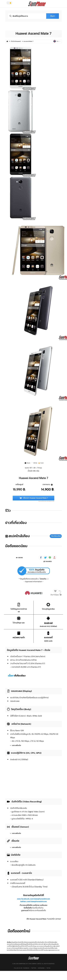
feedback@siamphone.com (52, 950)
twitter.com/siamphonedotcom (33, 901)
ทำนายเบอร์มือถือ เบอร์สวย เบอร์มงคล (33, 905)
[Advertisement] (33, 779)
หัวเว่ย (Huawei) (16, 41)
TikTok (48, 968)
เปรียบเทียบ (56, 536)
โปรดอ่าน (43, 579)
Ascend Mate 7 (28, 41)
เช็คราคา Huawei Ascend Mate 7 (34, 498)
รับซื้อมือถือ (28, 908)
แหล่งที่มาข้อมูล (32, 946)
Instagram (41, 968)
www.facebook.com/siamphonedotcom (33, 899)
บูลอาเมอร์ (25, 910)
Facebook (26, 968)
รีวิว (8, 510)
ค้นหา (53, 16)
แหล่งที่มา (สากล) (54, 919)
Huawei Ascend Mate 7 (33, 33)
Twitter (34, 968)
